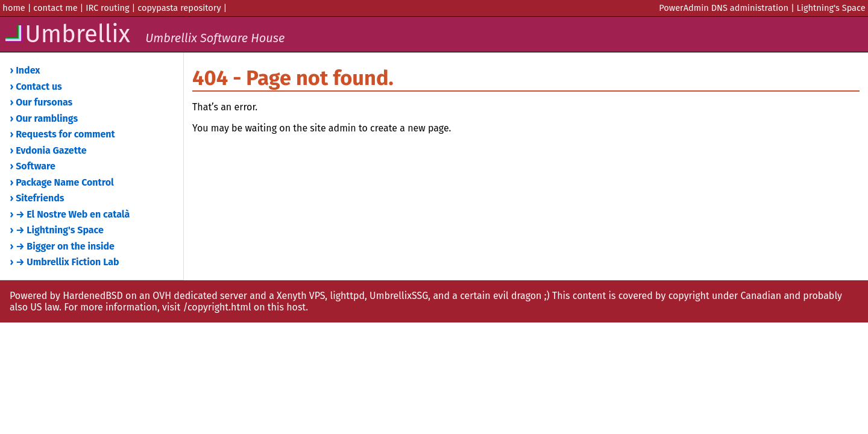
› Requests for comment (63, 134)
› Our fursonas (42, 102)
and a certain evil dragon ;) (491, 296)
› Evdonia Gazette (49, 150)
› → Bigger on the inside (62, 246)
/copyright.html (217, 307)
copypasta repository (179, 8)
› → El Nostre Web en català (70, 214)
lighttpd (347, 296)
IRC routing (108, 8)
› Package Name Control (62, 182)
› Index (25, 70)
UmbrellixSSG (399, 296)
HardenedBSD (93, 296)
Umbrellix (144, 34)
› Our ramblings (44, 118)
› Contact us (36, 86)
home (14, 8)
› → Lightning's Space (57, 230)
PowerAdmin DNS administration (724, 8)
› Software (33, 166)
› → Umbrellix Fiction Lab (65, 262)
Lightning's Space (831, 8)
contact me (55, 8)
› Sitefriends (37, 198)
